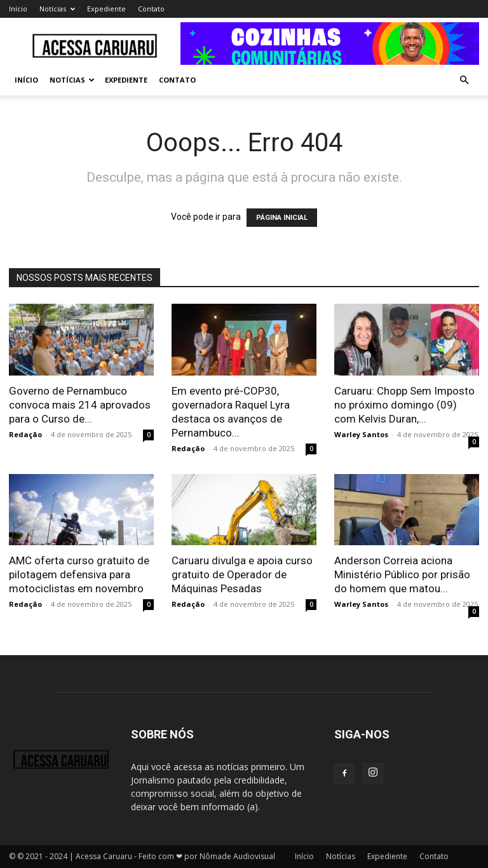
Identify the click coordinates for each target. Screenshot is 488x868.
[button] (464, 80)
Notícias (57, 9)
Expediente (106, 9)
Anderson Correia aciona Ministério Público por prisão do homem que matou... (402, 574)
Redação (25, 434)
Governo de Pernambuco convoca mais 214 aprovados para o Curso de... (80, 405)
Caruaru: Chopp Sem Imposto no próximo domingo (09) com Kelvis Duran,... (404, 405)
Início (18, 9)
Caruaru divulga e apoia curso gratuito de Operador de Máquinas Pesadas (242, 574)
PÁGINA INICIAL (282, 218)
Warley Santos (361, 434)
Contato (151, 9)
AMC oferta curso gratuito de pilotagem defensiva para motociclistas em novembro (79, 574)
